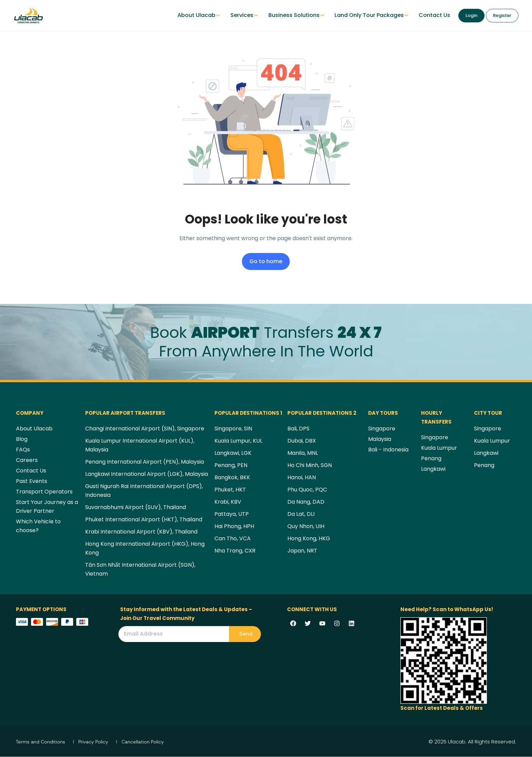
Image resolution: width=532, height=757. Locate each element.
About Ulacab (199, 15)
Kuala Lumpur (439, 448)
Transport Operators (44, 492)
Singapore (382, 429)
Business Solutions (296, 15)
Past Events (32, 481)
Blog (22, 439)
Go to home (266, 261)
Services (244, 15)
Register (502, 15)
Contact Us (434, 15)
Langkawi (433, 469)
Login (471, 15)
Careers (27, 460)
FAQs (23, 450)
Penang (431, 458)
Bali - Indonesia (388, 450)
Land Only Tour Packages (372, 15)
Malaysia (380, 439)
